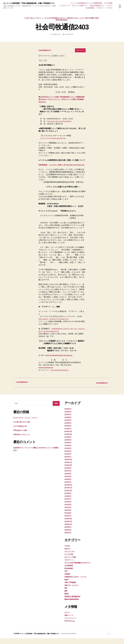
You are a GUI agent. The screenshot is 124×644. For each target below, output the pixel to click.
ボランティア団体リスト (105, 6)
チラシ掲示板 (108, 3)
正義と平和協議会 (96, 21)
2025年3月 (68, 417)
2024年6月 (68, 423)
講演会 (55, 23)
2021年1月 (68, 521)
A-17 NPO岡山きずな (21, 432)
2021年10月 (69, 496)
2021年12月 (69, 491)
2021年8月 (68, 502)
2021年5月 (68, 510)
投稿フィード (70, 621)
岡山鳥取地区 (70, 574)
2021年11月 (69, 493)
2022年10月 (69, 471)
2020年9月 (68, 533)
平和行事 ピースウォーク (24, 440)
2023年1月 (68, 462)
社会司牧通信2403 (46, 54)
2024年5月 (68, 426)
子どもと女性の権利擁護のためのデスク (58, 21)
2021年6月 (68, 507)
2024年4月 (68, 429)
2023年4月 (68, 454)
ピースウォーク (90, 6)
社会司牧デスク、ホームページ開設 (27, 453)
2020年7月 (68, 538)
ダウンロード (80, 54)
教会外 (67, 585)
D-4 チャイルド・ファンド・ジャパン (28, 423)
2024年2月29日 (69, 38)
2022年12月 (69, 465)
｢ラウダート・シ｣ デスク (104, 10)
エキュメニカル (71, 557)
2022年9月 (68, 474)
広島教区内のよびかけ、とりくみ (80, 21)
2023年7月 (68, 448)
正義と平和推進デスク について (90, 8)
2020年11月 (69, 527)
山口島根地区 (70, 571)
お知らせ (32, 21)
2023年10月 (69, 440)
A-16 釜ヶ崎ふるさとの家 (23, 428)
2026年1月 (68, 415)
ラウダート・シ (40, 21)
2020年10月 (69, 530)
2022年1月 (68, 488)
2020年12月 (69, 524)
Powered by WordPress (74, 639)
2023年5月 (68, 451)
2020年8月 (68, 536)
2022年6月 (68, 479)
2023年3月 (68, 457)
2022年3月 (68, 482)
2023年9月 (68, 443)
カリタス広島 (70, 560)
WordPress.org (70, 627)
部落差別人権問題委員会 (74, 602)
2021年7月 (68, 505)
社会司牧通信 (108, 8)
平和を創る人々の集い (22, 436)
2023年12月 (69, 437)
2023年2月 (68, 460)
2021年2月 (68, 519)
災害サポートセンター (73, 591)
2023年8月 (68, 446)
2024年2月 (68, 431)
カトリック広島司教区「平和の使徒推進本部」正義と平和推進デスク (31, 4)
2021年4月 (68, 513)
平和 (66, 577)
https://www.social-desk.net (61, 376)
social (59, 38)
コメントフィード (72, 624)
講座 (66, 597)
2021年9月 (68, 499)
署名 (66, 594)
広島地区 (68, 580)
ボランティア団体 (71, 563)
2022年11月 (69, 468)
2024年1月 (68, 434)
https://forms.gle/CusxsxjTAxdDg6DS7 (61, 125)
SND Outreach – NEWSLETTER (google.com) (56, 325)
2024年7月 (68, 420)
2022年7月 (68, 476)
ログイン (68, 618)
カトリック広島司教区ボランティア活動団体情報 (86, 3)
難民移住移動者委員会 (65, 23)
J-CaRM (25, 21)
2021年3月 (68, 516)
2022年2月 (68, 485)
